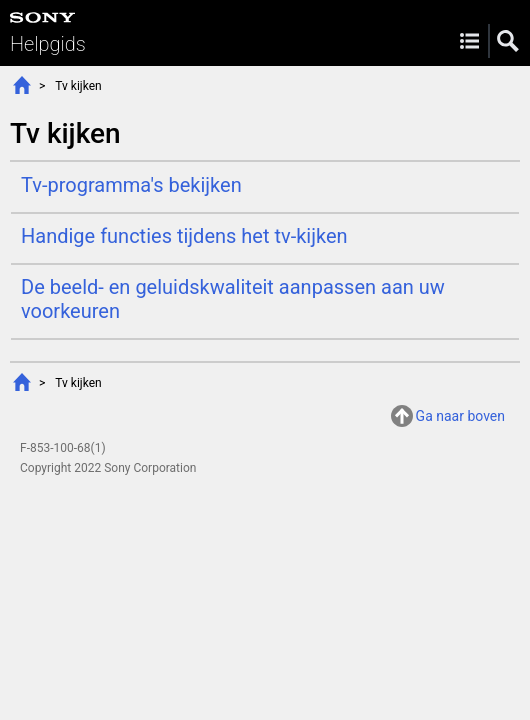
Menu (469, 41)
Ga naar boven (460, 416)
